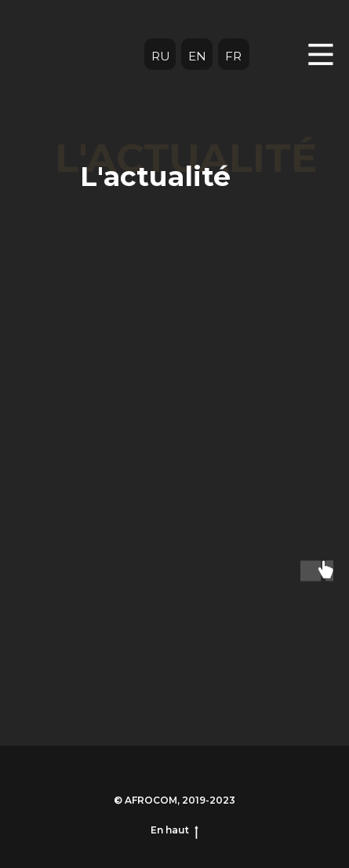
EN (197, 56)
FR (233, 56)
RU (161, 56)
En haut (174, 830)
